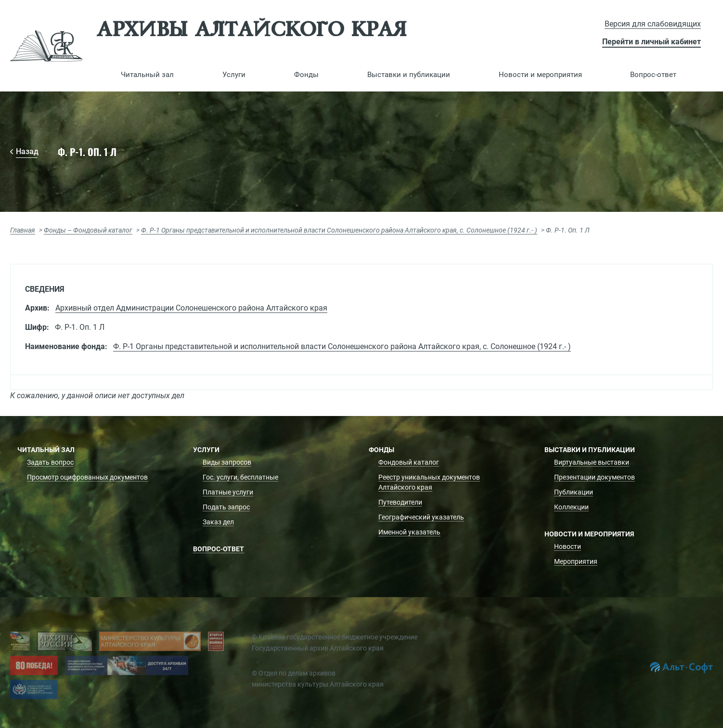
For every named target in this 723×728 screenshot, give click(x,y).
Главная (23, 230)
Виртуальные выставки (592, 462)
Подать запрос (226, 507)
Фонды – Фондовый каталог (88, 230)
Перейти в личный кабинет (652, 42)
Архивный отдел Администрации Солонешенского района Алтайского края (191, 308)
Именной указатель (409, 532)
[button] (148, 75)
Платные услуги (228, 492)
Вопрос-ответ (653, 75)
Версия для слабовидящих (653, 24)
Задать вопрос (50, 462)
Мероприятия (576, 561)
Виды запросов (227, 462)
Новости (568, 546)
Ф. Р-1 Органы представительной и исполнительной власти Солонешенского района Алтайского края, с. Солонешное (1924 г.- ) (339, 230)
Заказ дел (218, 522)
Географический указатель (421, 517)
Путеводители (400, 502)
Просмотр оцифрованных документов (87, 477)
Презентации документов (594, 477)
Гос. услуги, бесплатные (240, 477)
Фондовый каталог (409, 462)
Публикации (574, 492)
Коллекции (571, 507)
